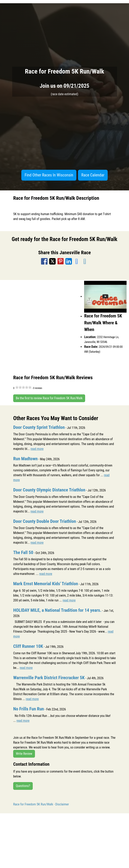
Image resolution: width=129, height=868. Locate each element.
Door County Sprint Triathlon (39, 427)
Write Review (24, 754)
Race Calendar (93, 175)
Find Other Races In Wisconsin (49, 175)
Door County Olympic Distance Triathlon (49, 490)
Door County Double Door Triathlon (45, 521)
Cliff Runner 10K (28, 646)
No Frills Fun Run (29, 709)
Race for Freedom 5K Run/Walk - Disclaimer (41, 804)
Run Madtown (25, 459)
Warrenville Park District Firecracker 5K (49, 678)
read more (37, 449)
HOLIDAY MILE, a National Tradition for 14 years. (57, 610)
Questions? (23, 786)
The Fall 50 (23, 552)
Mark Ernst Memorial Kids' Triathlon (46, 584)
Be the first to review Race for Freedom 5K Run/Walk (49, 398)
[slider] (23, 387)
